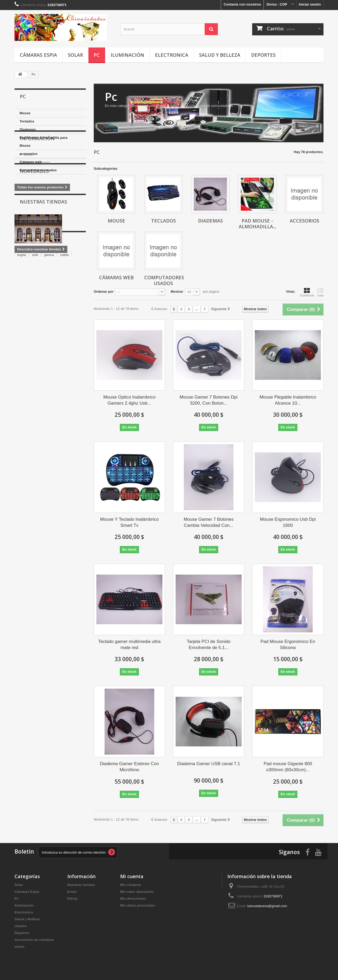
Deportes (263, 55)
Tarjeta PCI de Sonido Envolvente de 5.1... (208, 645)
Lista (320, 292)
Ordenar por (104, 292)
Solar (75, 55)
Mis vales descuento (137, 892)
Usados (21, 926)
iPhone (23, 367)
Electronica (172, 55)
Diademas (28, 129)
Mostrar (177, 292)
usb (35, 351)
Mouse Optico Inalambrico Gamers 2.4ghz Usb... (129, 400)
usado (58, 359)
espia (22, 351)
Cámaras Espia (38, 55)
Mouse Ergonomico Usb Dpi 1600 (288, 522)
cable (64, 351)
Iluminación (127, 55)
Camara (40, 359)
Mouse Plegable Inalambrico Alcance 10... (288, 400)
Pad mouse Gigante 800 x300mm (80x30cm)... (288, 767)
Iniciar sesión (310, 4)
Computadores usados (38, 170)
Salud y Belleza (220, 55)
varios (20, 947)
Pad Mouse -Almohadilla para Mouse (43, 142)
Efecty (72, 899)
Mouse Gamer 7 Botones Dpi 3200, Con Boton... (208, 400)
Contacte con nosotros (242, 4)
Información (37, 190)
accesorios (29, 154)
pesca (49, 351)
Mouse (25, 113)
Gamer (74, 359)
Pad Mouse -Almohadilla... (257, 224)
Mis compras (131, 885)
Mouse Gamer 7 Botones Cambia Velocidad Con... (208, 522)
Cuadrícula (307, 292)
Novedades (34, 232)
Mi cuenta (132, 876)
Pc (97, 55)
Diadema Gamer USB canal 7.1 (209, 764)
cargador (42, 367)
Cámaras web (31, 162)
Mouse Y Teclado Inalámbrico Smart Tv (129, 522)
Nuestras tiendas (37, 212)
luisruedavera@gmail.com (267, 906)
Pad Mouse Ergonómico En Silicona (288, 645)
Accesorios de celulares (34, 940)
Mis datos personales (138, 905)
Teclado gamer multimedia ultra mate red (129, 645)
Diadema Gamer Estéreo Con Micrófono (129, 767)
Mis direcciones (133, 899)
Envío (28, 204)
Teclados (27, 121)
